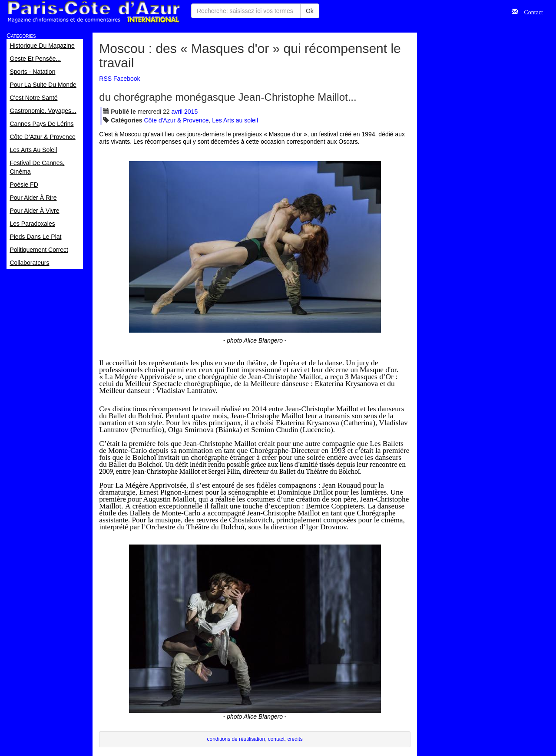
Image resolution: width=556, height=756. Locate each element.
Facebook (127, 79)
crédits (295, 739)
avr (177, 112)
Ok (310, 11)
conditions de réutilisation (236, 739)
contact (276, 739)
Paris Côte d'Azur (93, 12)
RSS (105, 79)
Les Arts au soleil (235, 120)
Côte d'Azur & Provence (176, 120)
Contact (530, 11)
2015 (191, 112)
